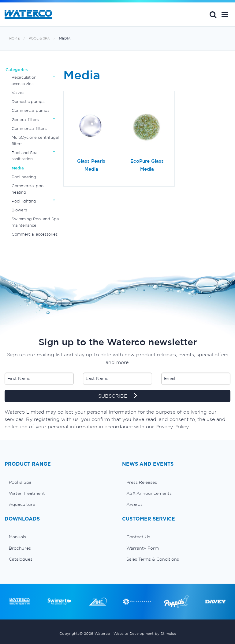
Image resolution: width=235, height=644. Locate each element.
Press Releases (142, 482)
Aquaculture (22, 504)
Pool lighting (24, 201)
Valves (18, 93)
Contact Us (138, 537)
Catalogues (21, 559)
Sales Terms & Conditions (153, 559)
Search (213, 14)
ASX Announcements (149, 493)
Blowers (19, 210)
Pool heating (24, 177)
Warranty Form (143, 548)
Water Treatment (27, 493)
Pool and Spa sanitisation (24, 156)
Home (14, 38)
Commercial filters (29, 129)
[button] (225, 14)
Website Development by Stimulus (145, 633)
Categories (17, 70)
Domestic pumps (28, 102)
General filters (25, 120)
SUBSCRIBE (118, 396)
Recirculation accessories (24, 80)
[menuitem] (59, 482)
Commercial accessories (35, 234)
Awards (134, 504)
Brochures (20, 548)
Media (65, 38)
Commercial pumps (30, 110)
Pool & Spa (39, 38)
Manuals (17, 537)
